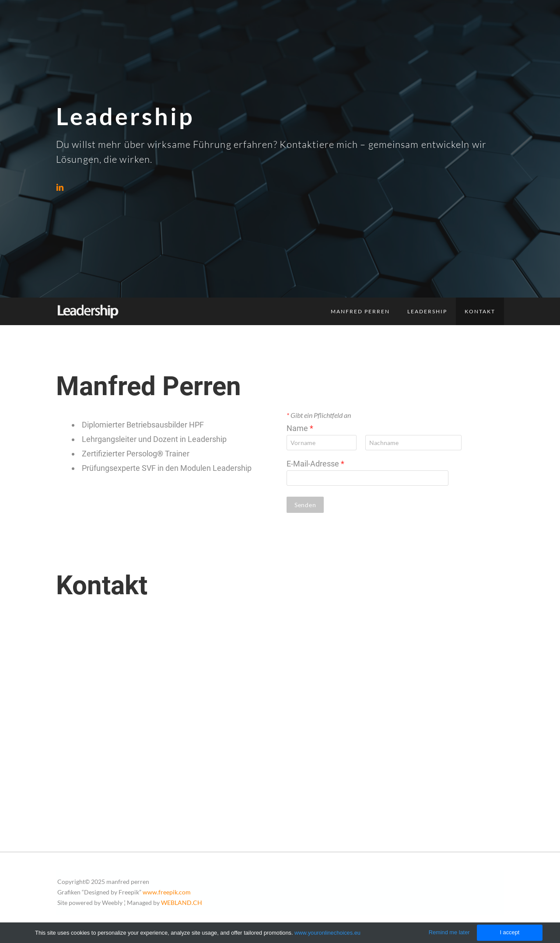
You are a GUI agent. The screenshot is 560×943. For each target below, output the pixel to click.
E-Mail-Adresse (315, 464)
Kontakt (480, 311)
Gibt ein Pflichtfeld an (319, 415)
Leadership (427, 311)
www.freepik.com (167, 892)
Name (300, 428)
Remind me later (449, 932)
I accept (509, 932)
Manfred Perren (360, 311)
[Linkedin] (60, 187)
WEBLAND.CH (182, 903)
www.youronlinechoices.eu (327, 933)
